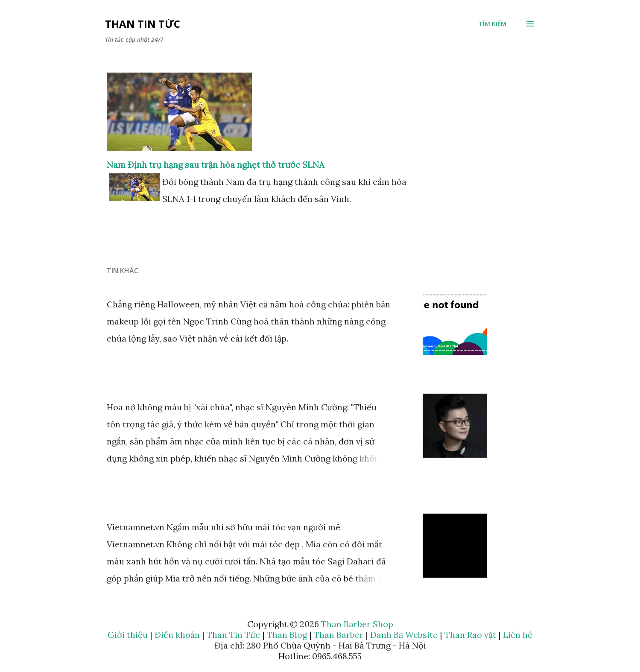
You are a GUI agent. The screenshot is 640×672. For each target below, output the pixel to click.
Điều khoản (177, 635)
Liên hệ (518, 635)
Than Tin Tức (143, 24)
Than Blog (287, 635)
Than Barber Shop (357, 624)
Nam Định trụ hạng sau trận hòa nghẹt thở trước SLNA (216, 165)
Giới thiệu (128, 635)
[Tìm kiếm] (492, 24)
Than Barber (339, 635)
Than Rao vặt (470, 635)
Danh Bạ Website (404, 635)
